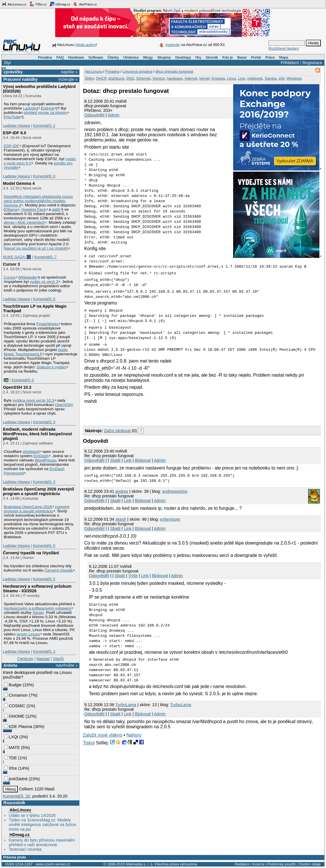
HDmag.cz (60, 4)
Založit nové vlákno (102, 735)
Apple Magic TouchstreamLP (36, 352)
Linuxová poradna (137, 71)
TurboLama (126, 705)
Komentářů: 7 (45, 257)
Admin (114, 115)
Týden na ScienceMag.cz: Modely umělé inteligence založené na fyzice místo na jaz (42, 825)
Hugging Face (34, 209)
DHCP (101, 78)
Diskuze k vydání (52, 367)
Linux (232, 78)
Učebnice (131, 57)
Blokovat (143, 460)
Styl (7, 63)
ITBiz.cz (38, 4)
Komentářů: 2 (44, 125)
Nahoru (134, 735)
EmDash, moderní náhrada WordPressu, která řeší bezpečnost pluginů (37, 434)
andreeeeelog (175, 491)
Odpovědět (94, 115)
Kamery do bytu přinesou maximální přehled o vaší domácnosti (42, 842)
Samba (270, 78)
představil (31, 452)
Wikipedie (28, 277)
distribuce (116, 78)
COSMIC (15, 706)
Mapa (284, 57)
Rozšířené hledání (284, 48)
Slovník (212, 57)
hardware (175, 78)
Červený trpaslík (59, 570)
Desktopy (183, 57)
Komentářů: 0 (44, 176)
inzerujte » (68, 79)
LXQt (11, 737)
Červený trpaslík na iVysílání (31, 553)
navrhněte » (67, 665)
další (56, 209)
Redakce (242, 864)
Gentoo (159, 78)
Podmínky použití (281, 864)
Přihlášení (290, 63)
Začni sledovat (117, 431)
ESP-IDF (11, 146)
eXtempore (170, 519)
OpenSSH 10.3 (17, 387)
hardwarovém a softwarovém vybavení (37, 608)
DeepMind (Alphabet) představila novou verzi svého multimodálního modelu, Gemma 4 (38, 201)
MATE (12, 748)
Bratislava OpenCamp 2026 (28, 507)
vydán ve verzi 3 (44, 282)
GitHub (48, 108)
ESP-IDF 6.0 (15, 133)
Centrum (25, 659)
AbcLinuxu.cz (14, 4)
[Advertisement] (150, 414)
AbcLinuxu (20, 810)
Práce (270, 57)
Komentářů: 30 (16, 796)
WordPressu (46, 460)
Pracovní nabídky (21, 79)
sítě (282, 78)
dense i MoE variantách (24, 222)
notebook (255, 78)
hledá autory (86, 45)
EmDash (41, 456)
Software (96, 57)
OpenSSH (64, 405)
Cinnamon (16, 695)
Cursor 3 (11, 264)
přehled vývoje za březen (45, 113)
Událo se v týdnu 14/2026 (32, 815)
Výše (133, 576)
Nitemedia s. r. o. (139, 864)
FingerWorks (47, 324)
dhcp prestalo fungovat (174, 71)
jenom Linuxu (28, 634)
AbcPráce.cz (85, 4)
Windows (294, 78)
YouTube (13, 117)
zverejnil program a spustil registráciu (37, 509)
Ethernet (143, 78)
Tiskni (89, 743)
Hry (198, 57)
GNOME (14, 716)
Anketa (10, 665)
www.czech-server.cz (53, 864)
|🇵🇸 (6, 380)
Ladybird (30, 108)
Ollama (11, 209)
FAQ (60, 57)
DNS (130, 78)
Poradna (45, 57)
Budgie (13, 685)
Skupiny (164, 57)
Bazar (242, 57)
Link (128, 460)
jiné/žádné (16, 779)
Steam (38, 613)
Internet (191, 78)
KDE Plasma (18, 727)
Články (113, 57)
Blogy (148, 57)
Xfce (10, 768)
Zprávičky (13, 72)
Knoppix (218, 78)
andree (122, 491)
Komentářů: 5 (44, 579)
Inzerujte (173, 45)
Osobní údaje (310, 864)
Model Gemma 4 (19, 183)
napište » (69, 72)
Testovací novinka (25, 849)
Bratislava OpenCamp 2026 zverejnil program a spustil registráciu (38, 491)
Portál (256, 57)
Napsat (43, 659)
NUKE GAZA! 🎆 (17, 257)
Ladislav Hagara (16, 125)
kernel (204, 78)
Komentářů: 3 (44, 482)
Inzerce (258, 864)
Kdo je (228, 57)
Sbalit (115, 460)
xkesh (121, 519)
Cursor (10, 277)
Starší (58, 659)
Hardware (76, 57)
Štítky (90, 78)
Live (242, 78)
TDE (10, 758)
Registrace (312, 63)
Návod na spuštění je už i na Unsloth (36, 248)
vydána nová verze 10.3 (33, 400)
